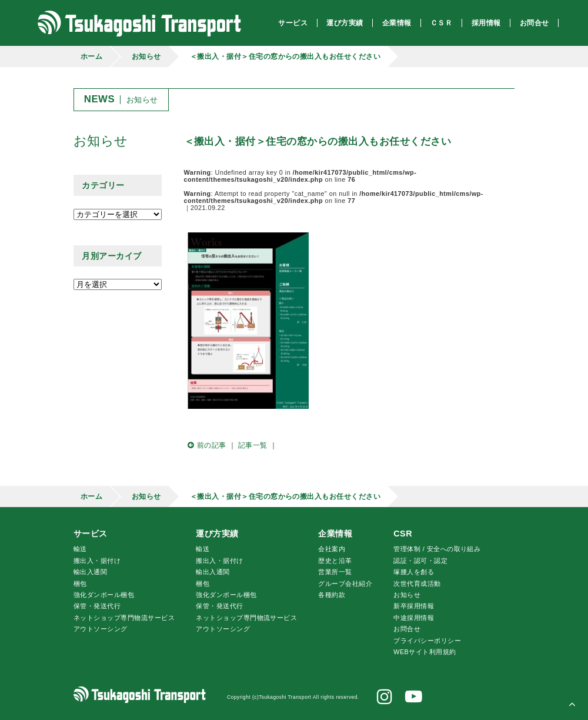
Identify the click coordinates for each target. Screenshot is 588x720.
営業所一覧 (335, 572)
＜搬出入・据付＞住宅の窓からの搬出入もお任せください (285, 56)
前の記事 (205, 445)
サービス (91, 534)
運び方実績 (217, 534)
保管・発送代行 (97, 606)
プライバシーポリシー (427, 641)
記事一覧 (253, 445)
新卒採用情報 (414, 606)
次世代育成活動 (417, 584)
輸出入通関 (90, 572)
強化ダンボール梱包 (104, 595)
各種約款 (332, 595)
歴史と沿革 (335, 561)
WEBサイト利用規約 (425, 652)
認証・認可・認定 (420, 561)
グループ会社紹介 (345, 584)
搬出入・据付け (97, 561)
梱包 (80, 584)
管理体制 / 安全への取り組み (437, 549)
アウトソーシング (101, 629)
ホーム (91, 56)
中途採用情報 (414, 618)
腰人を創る (414, 572)
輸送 (80, 549)
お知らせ (146, 56)
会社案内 (332, 549)
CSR (403, 534)
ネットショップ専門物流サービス (124, 618)
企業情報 (335, 534)
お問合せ (407, 629)
